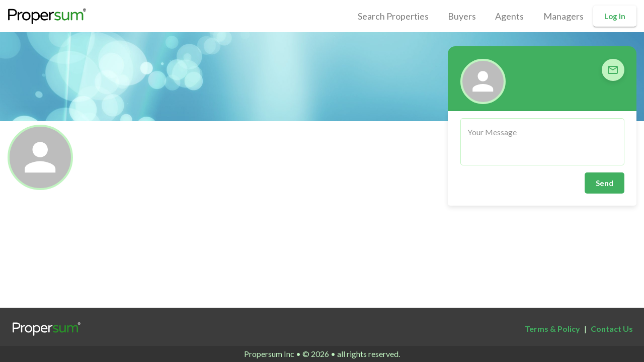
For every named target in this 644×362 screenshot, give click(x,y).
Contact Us (612, 329)
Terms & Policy (552, 329)
